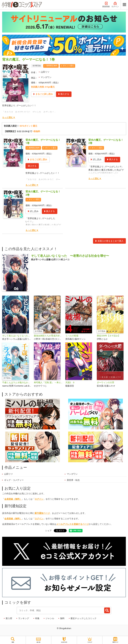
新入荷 (9, 618)
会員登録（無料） (13, 499)
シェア (48, 531)
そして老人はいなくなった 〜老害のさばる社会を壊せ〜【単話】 (17, 336)
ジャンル (50, 618)
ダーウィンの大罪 (105, 382)
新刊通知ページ (42, 513)
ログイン (115, 5)
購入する (32, 166)
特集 (37, 618)
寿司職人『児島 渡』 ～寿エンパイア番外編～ (48, 382)
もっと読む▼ (9, 117)
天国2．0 (70, 382)
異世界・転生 (73, 480)
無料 (62, 618)
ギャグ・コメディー (14, 480)
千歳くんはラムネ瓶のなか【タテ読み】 (17, 382)
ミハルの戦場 (72, 336)
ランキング (24, 618)
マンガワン (46, 77)
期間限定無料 (52, 66)
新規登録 (106, 5)
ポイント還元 (68, 66)
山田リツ (45, 72)
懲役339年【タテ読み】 (108, 336)
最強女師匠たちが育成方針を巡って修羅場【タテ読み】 (48, 336)
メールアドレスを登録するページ (73, 524)
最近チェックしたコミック (83, 618)
